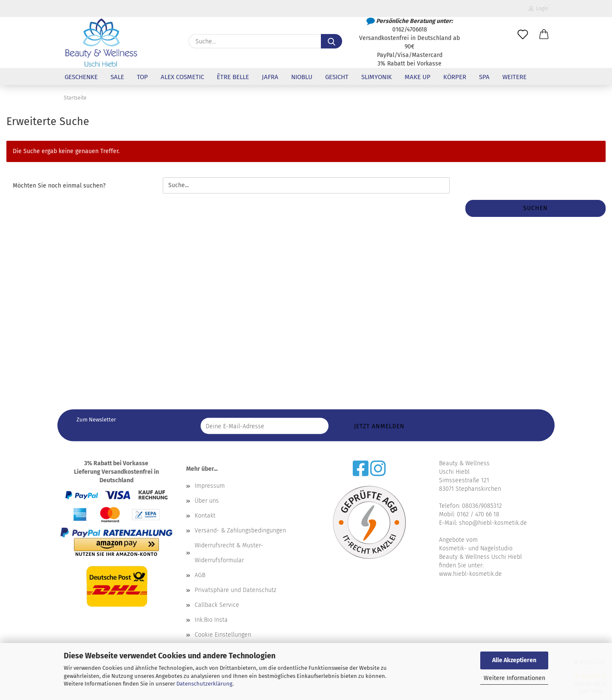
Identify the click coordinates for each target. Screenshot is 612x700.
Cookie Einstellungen (223, 635)
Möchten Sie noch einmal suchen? (59, 186)
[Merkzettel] (523, 35)
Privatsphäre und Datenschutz (235, 590)
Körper (455, 77)
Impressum (210, 486)
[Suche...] (331, 41)
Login (538, 9)
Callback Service (217, 605)
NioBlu (302, 77)
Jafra (270, 77)
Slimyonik (377, 77)
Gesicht (337, 77)
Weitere (514, 77)
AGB (200, 575)
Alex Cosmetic (182, 77)
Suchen (535, 208)
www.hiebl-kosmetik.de (470, 574)
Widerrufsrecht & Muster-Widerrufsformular (229, 553)
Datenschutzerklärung (204, 684)
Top (142, 77)
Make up (418, 77)
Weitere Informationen (514, 678)
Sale (117, 77)
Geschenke (81, 77)
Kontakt (205, 516)
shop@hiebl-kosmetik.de (493, 523)
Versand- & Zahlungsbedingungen (240, 531)
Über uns (207, 501)
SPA (484, 77)
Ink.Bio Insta (211, 620)
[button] (544, 35)
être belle (233, 77)
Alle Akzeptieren (514, 660)
